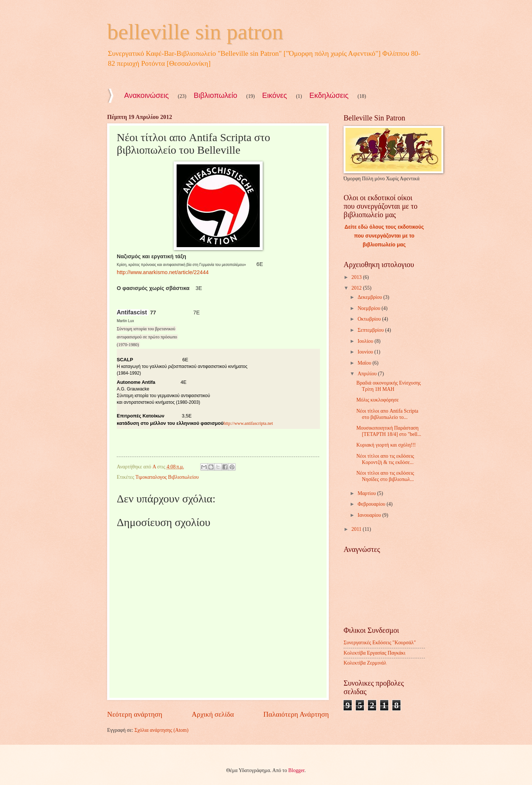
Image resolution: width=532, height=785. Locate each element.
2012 (357, 288)
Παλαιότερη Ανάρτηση (296, 714)
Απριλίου (368, 374)
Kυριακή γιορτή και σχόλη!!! (386, 445)
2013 (357, 277)
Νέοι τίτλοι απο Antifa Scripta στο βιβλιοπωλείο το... (387, 414)
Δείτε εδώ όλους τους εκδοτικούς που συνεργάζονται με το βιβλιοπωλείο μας (384, 236)
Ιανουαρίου (370, 515)
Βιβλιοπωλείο (215, 95)
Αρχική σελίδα (213, 714)
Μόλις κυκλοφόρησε (377, 400)
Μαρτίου (367, 493)
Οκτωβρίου (370, 319)
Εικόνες (275, 95)
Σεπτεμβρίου (371, 330)
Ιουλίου (366, 341)
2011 (357, 529)
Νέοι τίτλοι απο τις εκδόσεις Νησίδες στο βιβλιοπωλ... (385, 476)
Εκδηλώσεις (329, 95)
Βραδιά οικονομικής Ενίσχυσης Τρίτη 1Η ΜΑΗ (388, 386)
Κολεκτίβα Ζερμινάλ (365, 663)
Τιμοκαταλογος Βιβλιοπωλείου (167, 477)
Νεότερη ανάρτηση (135, 714)
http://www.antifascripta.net (248, 423)
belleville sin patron (195, 32)
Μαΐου (365, 363)
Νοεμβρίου (370, 308)
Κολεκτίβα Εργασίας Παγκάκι (374, 653)
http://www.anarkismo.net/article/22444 (163, 272)
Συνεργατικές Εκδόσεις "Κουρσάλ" (380, 643)
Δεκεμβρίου (371, 297)
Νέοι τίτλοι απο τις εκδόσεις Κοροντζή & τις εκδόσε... (385, 459)
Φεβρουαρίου (372, 504)
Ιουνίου (366, 352)
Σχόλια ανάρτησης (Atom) (161, 730)
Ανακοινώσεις (146, 95)
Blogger (296, 770)
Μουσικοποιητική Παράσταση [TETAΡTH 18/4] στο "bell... (389, 431)
